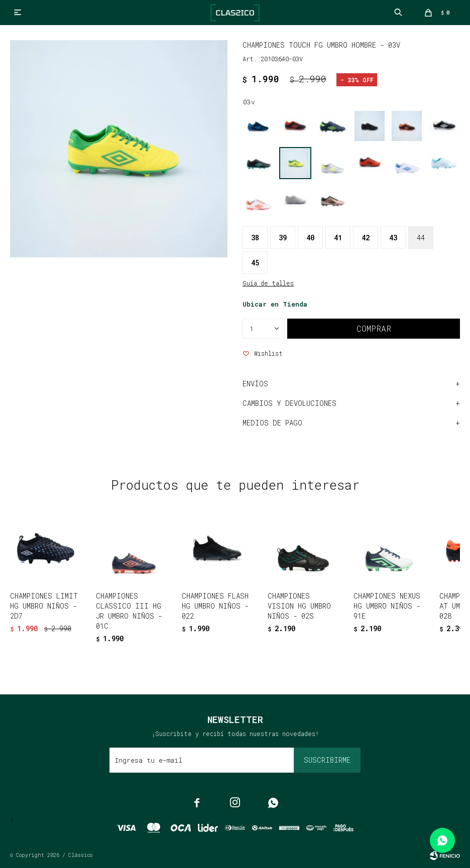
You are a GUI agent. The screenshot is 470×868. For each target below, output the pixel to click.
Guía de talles (268, 283)
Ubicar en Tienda (275, 304)
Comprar (374, 328)
